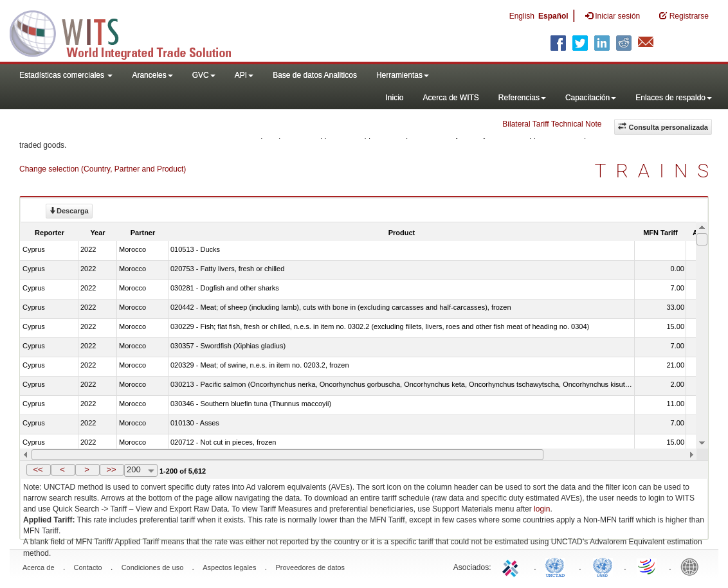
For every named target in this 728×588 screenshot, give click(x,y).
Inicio (394, 98)
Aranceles (152, 75)
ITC (513, 566)
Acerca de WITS (450, 98)
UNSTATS (603, 566)
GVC (204, 75)
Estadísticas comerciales (66, 75)
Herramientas (403, 75)
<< (38, 469)
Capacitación (591, 98)
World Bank (693, 566)
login (542, 509)
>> (111, 469)
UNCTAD (558, 566)
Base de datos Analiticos (315, 75)
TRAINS (657, 171)
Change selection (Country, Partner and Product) (103, 169)
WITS (129, 32)
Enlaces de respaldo (674, 98)
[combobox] (141, 470)
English (522, 16)
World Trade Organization (648, 566)
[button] (39, 470)
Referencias (522, 98)
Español (553, 16)
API (244, 75)
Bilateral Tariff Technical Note (552, 124)
